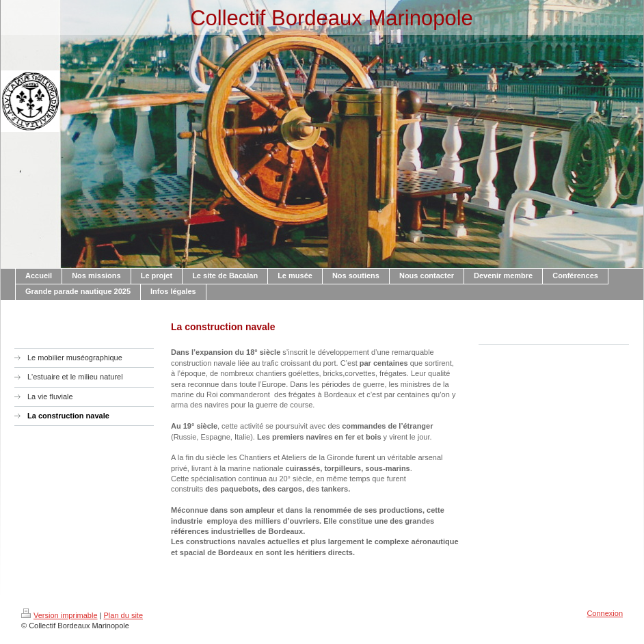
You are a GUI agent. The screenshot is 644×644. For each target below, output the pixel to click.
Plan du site (123, 615)
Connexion (605, 613)
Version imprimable (59, 615)
